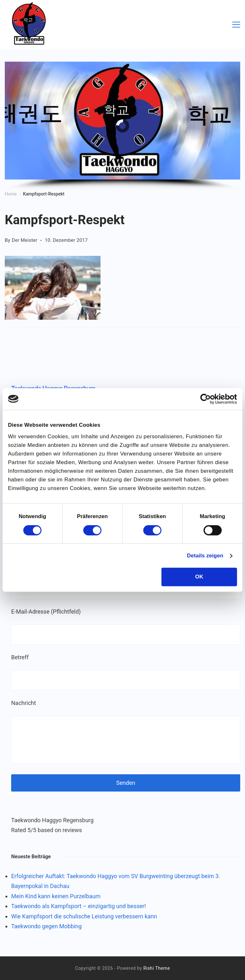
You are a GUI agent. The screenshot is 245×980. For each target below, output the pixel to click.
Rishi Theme (156, 968)
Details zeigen (205, 556)
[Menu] (236, 25)
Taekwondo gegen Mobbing (46, 926)
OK (199, 577)
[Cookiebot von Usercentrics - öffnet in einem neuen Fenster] (209, 399)
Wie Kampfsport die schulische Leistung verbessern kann (84, 916)
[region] (122, 126)
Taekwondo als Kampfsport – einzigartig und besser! (78, 906)
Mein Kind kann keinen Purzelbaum (56, 896)
